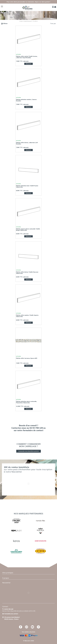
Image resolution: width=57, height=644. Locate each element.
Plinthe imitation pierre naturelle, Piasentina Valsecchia (26, 402)
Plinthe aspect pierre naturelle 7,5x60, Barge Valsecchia (28, 230)
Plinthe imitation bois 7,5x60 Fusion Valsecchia (27, 186)
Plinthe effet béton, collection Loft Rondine (27, 143)
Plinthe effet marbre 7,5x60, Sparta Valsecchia (27, 316)
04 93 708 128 (9, 609)
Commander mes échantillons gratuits (29, 451)
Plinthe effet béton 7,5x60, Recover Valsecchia (27, 273)
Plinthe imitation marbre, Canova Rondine (26, 100)
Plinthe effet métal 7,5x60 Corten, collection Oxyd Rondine (27, 57)
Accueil (21, 21)
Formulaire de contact (11, 614)
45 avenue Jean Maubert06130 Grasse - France (12, 618)
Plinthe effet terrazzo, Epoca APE (27, 358)
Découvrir (28, 64)
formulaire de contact (33, 430)
